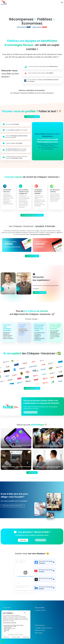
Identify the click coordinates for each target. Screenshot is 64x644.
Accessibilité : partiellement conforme (44, 628)
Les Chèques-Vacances (40, 610)
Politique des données (40, 630)
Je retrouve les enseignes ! (22, 333)
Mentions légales (39, 633)
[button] (2, 283)
